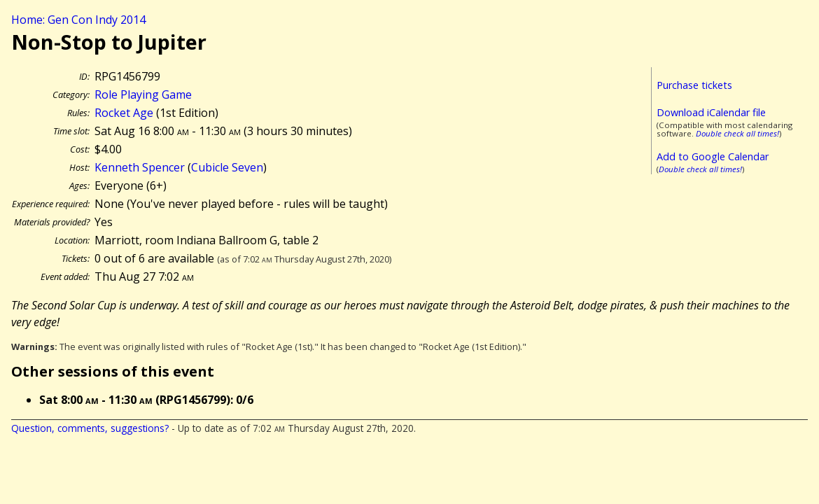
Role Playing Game (143, 94)
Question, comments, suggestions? (90, 428)
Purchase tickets (694, 85)
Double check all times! (737, 133)
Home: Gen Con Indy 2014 (78, 20)
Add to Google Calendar (713, 156)
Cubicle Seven (227, 167)
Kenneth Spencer (140, 167)
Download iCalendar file (711, 112)
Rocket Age (124, 113)
